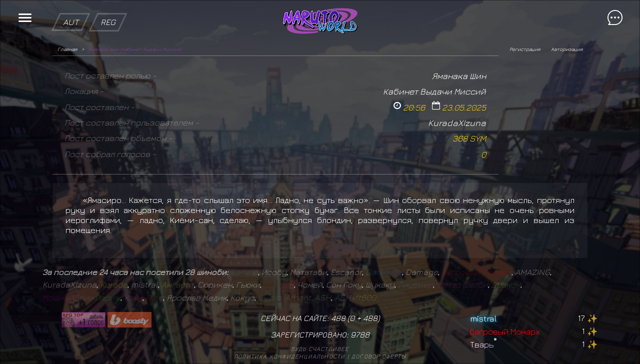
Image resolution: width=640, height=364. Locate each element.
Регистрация (525, 49)
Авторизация (567, 49)
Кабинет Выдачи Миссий (434, 91)
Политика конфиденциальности (289, 356)
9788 (360, 334)
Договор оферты (379, 356)
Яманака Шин (459, 76)
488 (370, 318)
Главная (67, 49)
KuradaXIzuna (457, 123)
